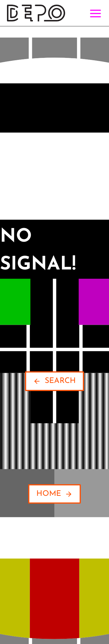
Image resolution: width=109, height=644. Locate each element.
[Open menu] (94, 13)
